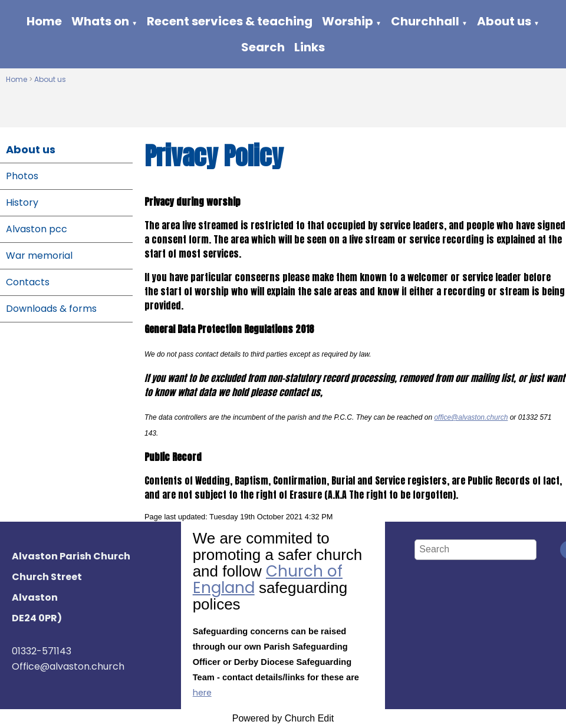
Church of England (268, 579)
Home (44, 21)
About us (504, 21)
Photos (22, 176)
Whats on (100, 21)
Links (310, 47)
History (22, 202)
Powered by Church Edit (283, 718)
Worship (348, 21)
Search (263, 47)
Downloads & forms (51, 309)
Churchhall (425, 21)
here (202, 693)
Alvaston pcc (37, 229)
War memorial (39, 256)
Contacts (28, 282)
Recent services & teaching (230, 21)
